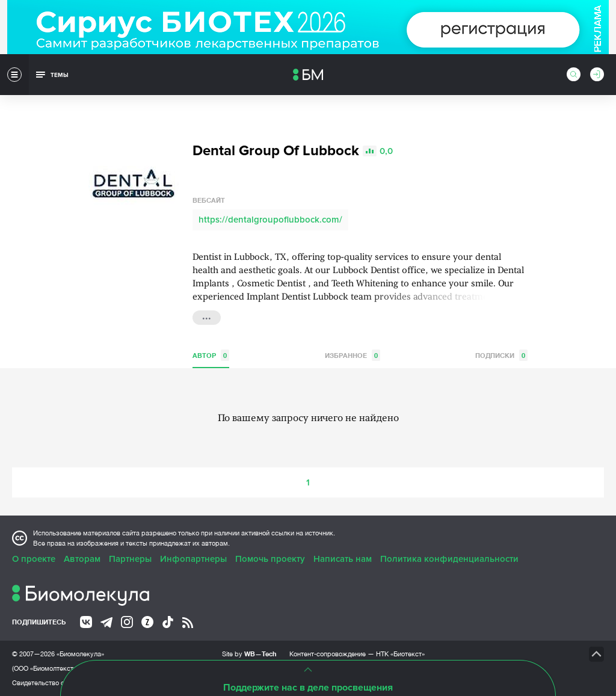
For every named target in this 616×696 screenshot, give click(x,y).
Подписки (501, 355)
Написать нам (343, 559)
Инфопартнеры (193, 559)
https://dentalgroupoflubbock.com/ (270, 220)
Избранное (353, 355)
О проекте (34, 559)
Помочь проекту (270, 559)
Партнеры (130, 559)
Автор (211, 355)
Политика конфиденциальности (449, 559)
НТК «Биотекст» (400, 654)
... (207, 316)
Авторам (82, 559)
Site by (249, 654)
